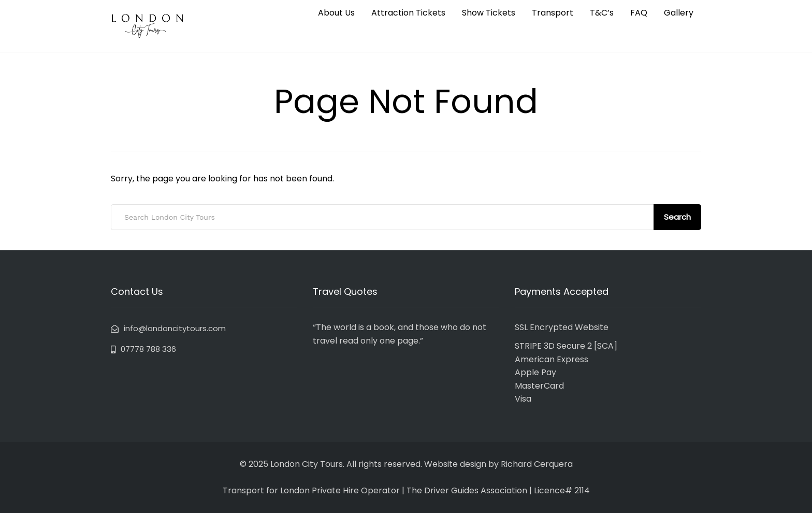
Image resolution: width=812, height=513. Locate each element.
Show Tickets (489, 13)
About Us (336, 13)
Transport (553, 13)
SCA (605, 346)
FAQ (639, 13)
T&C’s (602, 13)
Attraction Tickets (408, 13)
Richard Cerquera (537, 464)
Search (677, 217)
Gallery (679, 13)
